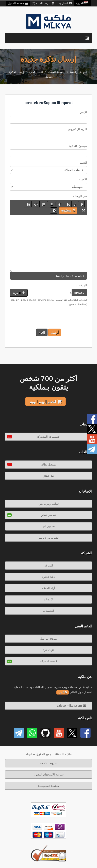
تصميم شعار (49, 515)
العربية (82, 3)
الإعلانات (49, 599)
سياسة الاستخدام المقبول (49, 774)
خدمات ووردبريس (48, 538)
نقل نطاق (48, 476)
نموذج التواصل (48, 638)
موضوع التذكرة (78, 146)
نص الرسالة (80, 196)
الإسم (84, 112)
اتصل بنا (65, 3)
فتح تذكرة (49, 650)
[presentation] (56, 317)
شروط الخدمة (49, 763)
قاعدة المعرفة (49, 661)
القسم (83, 162)
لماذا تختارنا (48, 577)
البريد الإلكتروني (77, 129)
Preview (68, 211)
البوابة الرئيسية (78, 72)
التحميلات (48, 611)
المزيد (19, 293)
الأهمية (83, 179)
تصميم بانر (49, 526)
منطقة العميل (18, 3)
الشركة (49, 565)
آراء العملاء (48, 588)
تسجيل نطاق (48, 464)
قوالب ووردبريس (49, 504)
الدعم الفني (36, 72)
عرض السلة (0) (43, 3)
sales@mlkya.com (71, 706)
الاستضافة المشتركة (48, 437)
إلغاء (42, 332)
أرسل (55, 332)
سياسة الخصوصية (48, 786)
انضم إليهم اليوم (46, 402)
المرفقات (81, 285)
